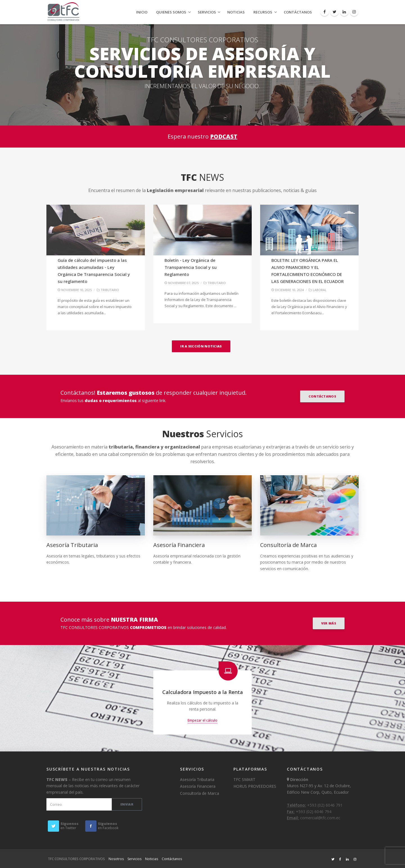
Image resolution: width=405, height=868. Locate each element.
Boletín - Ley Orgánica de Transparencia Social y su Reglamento (191, 267)
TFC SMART (244, 779)
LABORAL (320, 290)
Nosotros (116, 859)
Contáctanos (298, 12)
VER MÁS (329, 623)
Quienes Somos (171, 12)
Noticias (236, 12)
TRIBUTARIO (110, 290)
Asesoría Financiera (179, 545)
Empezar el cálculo (202, 720)
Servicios (207, 12)
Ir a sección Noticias (201, 346)
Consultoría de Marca (288, 545)
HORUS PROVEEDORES (255, 786)
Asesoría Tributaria (72, 545)
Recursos (263, 12)
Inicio (142, 12)
